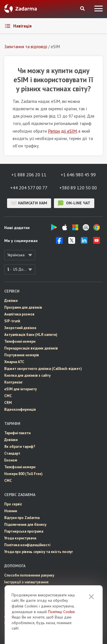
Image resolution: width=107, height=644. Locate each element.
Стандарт (12, 453)
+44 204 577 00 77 (29, 188)
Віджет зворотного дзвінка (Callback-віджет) (43, 369)
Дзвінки (11, 301)
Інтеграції (13, 589)
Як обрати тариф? (20, 447)
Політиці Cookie (61, 627)
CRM (8, 403)
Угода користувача (20, 538)
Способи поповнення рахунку (29, 575)
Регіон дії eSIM (62, 131)
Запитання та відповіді (24, 596)
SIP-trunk (12, 321)
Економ (11, 460)
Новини (11, 511)
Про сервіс (13, 504)
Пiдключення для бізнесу (25, 525)
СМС (8, 396)
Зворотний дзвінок (20, 328)
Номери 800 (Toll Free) (23, 474)
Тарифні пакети (17, 433)
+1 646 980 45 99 (78, 175)
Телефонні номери (20, 341)
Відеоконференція (20, 409)
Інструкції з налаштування (26, 582)
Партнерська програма (24, 531)
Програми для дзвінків (23, 307)
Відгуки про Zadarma (22, 518)
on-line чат (74, 203)
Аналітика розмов (19, 314)
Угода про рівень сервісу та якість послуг (39, 552)
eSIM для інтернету (20, 389)
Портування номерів (22, 355)
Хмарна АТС (14, 362)
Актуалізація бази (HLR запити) (31, 335)
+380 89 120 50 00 (78, 188)
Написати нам (29, 203)
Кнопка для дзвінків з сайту (27, 375)
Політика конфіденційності (27, 545)
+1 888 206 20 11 (29, 175)
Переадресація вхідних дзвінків (31, 348)
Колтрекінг (13, 382)
